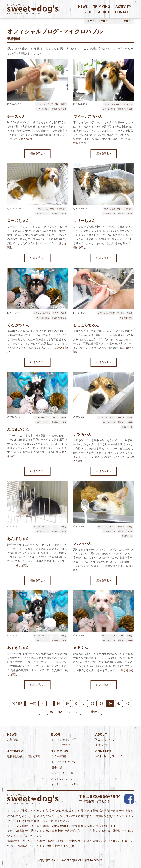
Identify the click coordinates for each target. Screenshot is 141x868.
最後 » (95, 712)
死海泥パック (127, 427)
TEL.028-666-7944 (100, 796)
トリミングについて (64, 762)
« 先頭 (32, 704)
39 (101, 704)
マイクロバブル (43, 109)
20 (67, 704)
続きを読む (27, 139)
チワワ (56, 313)
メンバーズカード (62, 773)
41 (119, 704)
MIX (57, 104)
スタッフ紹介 (104, 745)
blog (88, 12)
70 (69, 712)
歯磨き (64, 104)
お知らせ (13, 739)
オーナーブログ (122, 21)
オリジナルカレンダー (65, 784)
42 (128, 704)
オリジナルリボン (62, 779)
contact (123, 12)
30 (76, 704)
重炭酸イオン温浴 (59, 109)
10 (58, 704)
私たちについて (105, 739)
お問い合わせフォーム (109, 756)
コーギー (121, 417)
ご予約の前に (59, 756)
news (83, 6)
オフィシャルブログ (97, 21)
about (104, 12)
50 (51, 712)
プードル (121, 313)
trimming (102, 6)
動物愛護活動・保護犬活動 (24, 756)
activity (123, 6)
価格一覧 (57, 767)
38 (93, 704)
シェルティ (128, 104)
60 (60, 712)
